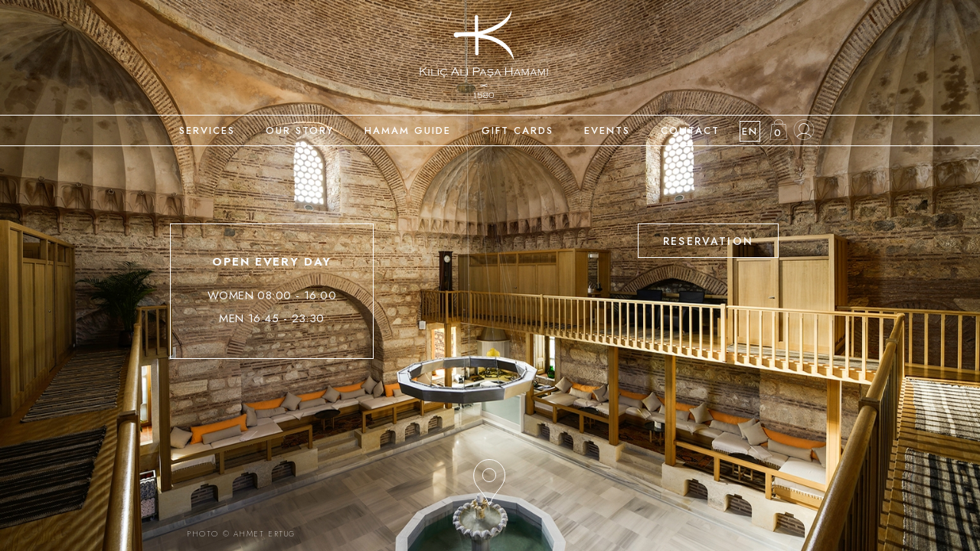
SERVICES (207, 130)
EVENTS (607, 130)
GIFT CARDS (518, 130)
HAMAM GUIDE (408, 130)
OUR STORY (300, 130)
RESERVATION (708, 241)
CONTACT (690, 130)
